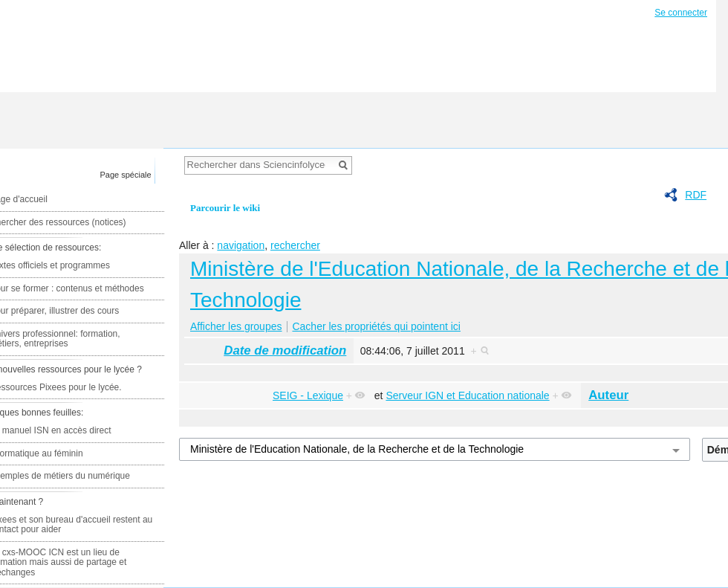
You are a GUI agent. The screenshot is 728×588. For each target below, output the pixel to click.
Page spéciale (126, 175)
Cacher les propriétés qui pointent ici (376, 326)
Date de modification (285, 350)
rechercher (295, 245)
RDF (696, 195)
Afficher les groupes (236, 326)
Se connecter (681, 13)
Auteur (608, 395)
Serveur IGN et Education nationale (467, 395)
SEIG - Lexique (308, 395)
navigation (241, 245)
